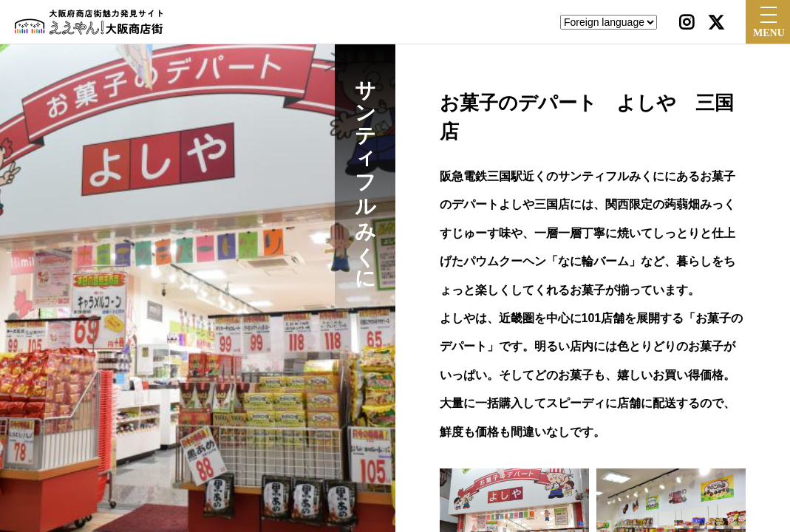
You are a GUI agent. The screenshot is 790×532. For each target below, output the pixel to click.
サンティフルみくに (365, 173)
